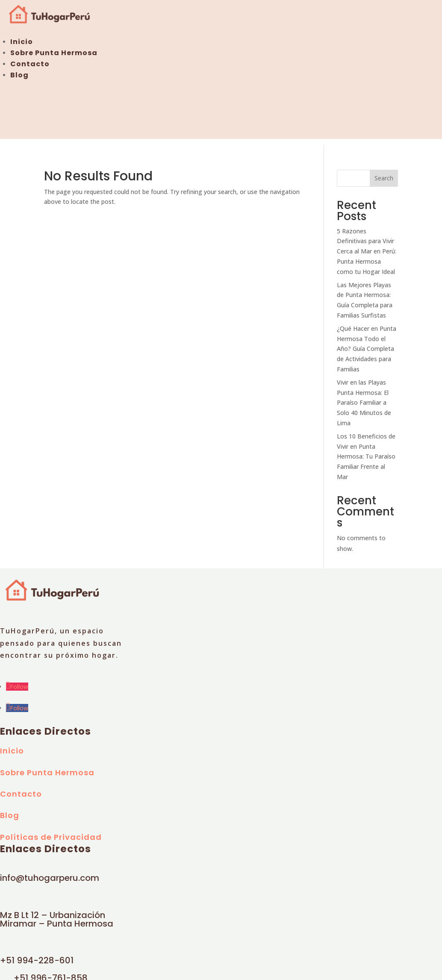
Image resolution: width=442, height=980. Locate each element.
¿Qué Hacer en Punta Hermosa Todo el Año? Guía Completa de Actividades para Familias (367, 343)
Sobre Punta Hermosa (54, 53)
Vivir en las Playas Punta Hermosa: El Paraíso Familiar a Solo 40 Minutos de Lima (364, 397)
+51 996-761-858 (51, 972)
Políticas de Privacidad (51, 831)
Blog (19, 75)
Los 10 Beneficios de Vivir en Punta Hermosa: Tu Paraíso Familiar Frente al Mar (366, 451)
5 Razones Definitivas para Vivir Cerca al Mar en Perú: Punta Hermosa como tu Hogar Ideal (367, 245)
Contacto (30, 64)
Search (384, 172)
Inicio (22, 42)
